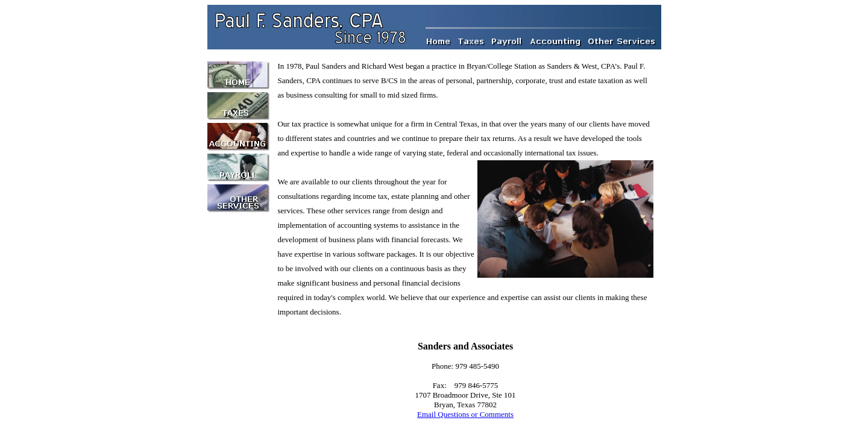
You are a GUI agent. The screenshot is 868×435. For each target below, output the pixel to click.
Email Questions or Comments (465, 414)
